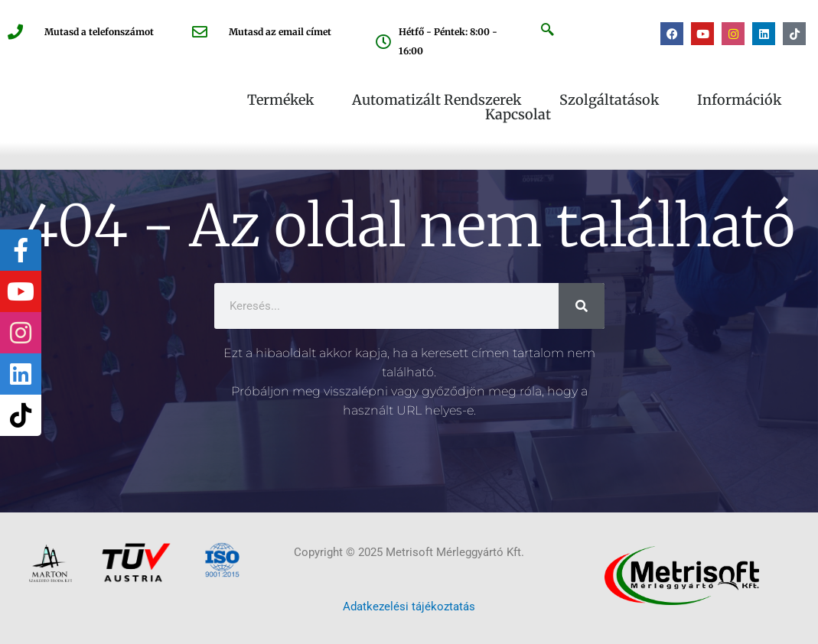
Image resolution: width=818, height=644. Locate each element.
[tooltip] (21, 250)
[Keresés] (582, 306)
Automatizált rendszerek (440, 100)
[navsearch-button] (548, 31)
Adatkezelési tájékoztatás (409, 607)
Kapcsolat (518, 115)
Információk (743, 100)
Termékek (284, 100)
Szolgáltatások (613, 100)
